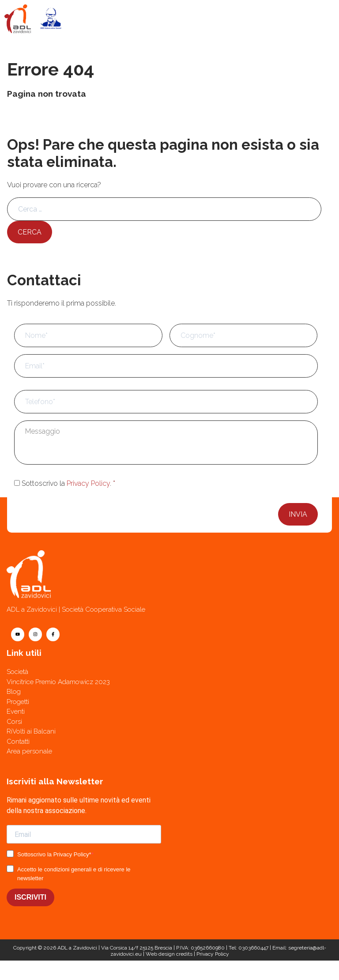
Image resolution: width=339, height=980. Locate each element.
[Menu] (320, 19)
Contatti (18, 742)
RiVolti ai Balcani (31, 731)
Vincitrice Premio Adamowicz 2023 (58, 682)
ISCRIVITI (30, 897)
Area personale (29, 751)
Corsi (14, 722)
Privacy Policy (88, 483)
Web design (160, 954)
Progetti (18, 702)
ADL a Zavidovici (77, 948)
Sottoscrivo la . (68, 483)
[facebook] (53, 634)
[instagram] (35, 634)
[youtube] (18, 634)
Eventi (16, 711)
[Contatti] (85, 970)
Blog (14, 692)
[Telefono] (254, 970)
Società (17, 672)
